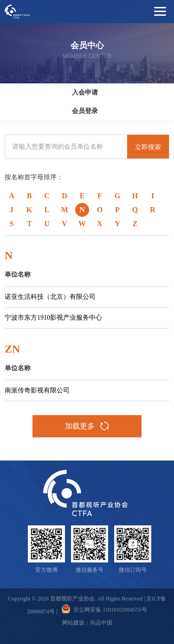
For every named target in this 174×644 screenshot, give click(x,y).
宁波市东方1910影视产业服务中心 (53, 318)
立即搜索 (148, 147)
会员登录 (85, 111)
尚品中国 (101, 623)
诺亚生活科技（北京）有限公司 (50, 297)
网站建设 (73, 623)
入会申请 (85, 92)
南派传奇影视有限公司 (37, 390)
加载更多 (87, 426)
